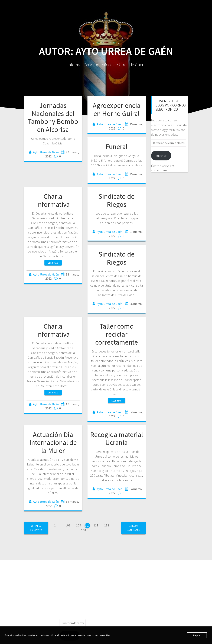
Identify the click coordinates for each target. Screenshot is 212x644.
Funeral (117, 147)
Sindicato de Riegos (117, 200)
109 (80, 525)
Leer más (53, 263)
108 (69, 525)
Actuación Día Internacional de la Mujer (53, 443)
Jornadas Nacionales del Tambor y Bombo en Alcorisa (53, 117)
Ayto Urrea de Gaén (46, 152)
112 (108, 525)
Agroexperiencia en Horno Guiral (117, 109)
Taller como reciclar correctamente (117, 334)
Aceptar (197, 635)
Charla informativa (53, 200)
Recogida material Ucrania (117, 439)
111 (97, 525)
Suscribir (161, 156)
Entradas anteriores (134, 528)
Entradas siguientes (36, 528)
